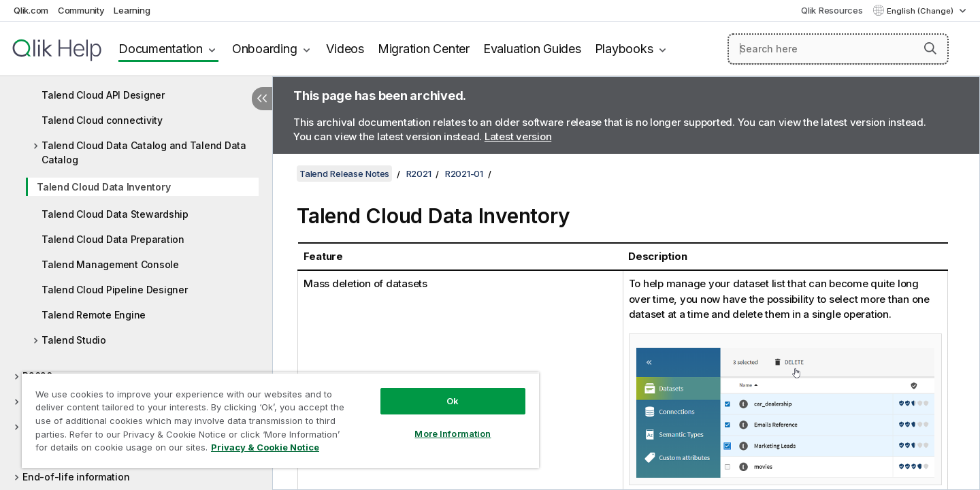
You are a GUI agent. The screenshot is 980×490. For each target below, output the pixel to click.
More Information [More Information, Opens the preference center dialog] (453, 434)
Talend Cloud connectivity (102, 120)
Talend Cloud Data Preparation (113, 239)
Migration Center (424, 49)
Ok (453, 401)
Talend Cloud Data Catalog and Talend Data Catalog (144, 152)
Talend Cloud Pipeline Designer (115, 290)
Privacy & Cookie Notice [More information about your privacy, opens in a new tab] (265, 447)
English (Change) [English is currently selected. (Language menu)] (921, 11)
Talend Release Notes (344, 174)
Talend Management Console (110, 264)
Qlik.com (31, 10)
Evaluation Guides (532, 49)
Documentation (161, 49)
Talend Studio (74, 340)
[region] (280, 420)
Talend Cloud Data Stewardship (115, 214)
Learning (132, 10)
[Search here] (838, 49)
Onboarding (265, 49)
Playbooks (624, 49)
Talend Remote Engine (94, 315)
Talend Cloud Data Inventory (103, 187)
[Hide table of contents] (262, 99)
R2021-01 (464, 174)
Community (81, 10)
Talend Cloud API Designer (103, 95)
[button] (930, 48)
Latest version (518, 136)
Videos (345, 49)
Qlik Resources (832, 10)
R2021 (419, 174)
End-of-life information (76, 477)
